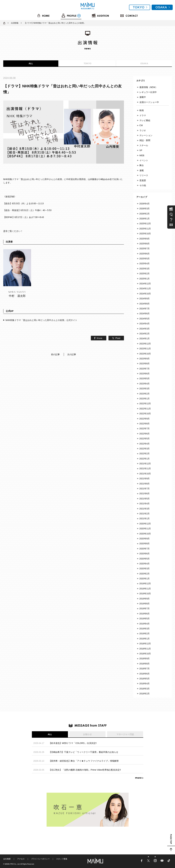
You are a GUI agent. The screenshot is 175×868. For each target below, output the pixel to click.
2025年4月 (145, 264)
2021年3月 (145, 509)
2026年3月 (145, 209)
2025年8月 (145, 244)
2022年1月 (145, 459)
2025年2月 (145, 274)
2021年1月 (145, 519)
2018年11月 (145, 649)
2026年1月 (145, 219)
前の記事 (55, 354)
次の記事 (72, 354)
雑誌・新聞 (145, 140)
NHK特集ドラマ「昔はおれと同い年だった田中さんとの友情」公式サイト (41, 320)
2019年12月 (145, 584)
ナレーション (146, 135)
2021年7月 (145, 489)
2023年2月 (145, 394)
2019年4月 (145, 624)
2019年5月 (145, 619)
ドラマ (143, 115)
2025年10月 (145, 234)
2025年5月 (145, 259)
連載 (142, 170)
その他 (143, 185)
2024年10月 (145, 294)
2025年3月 (145, 269)
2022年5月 (145, 439)
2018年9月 (145, 659)
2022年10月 (145, 414)
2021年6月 (145, 494)
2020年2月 (145, 574)
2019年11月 (145, 589)
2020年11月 (145, 529)
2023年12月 (145, 344)
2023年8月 (145, 364)
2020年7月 (145, 549)
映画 (142, 110)
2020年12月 (145, 524)
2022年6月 (145, 434)
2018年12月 (145, 644)
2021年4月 (145, 504)
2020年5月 (145, 559)
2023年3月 (145, 389)
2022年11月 (145, 409)
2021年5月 (145, 499)
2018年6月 (145, 674)
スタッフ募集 (62, 859)
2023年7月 (145, 369)
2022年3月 (145, 449)
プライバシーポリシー (40, 859)
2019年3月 (145, 629)
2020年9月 (145, 539)
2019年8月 (145, 604)
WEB (142, 155)
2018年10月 (145, 654)
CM (141, 125)
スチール (144, 145)
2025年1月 (145, 279)
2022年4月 (145, 444)
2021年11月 (145, 469)
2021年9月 (145, 479)
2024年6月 (145, 314)
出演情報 (15, 23)
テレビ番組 (145, 120)
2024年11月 (145, 289)
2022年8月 (145, 424)
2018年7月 (145, 669)
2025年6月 (145, 254)
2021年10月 (145, 474)
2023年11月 (145, 349)
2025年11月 (145, 229)
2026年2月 (145, 214)
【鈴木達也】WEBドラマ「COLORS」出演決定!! (73, 743)
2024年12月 (145, 284)
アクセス (21, 859)
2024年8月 (145, 304)
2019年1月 (145, 639)
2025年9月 (145, 239)
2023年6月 (145, 374)
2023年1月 (145, 399)
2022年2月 (145, 454)
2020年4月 (145, 564)
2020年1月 (145, 579)
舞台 (142, 165)
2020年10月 (145, 534)
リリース (144, 175)
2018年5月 (145, 679)
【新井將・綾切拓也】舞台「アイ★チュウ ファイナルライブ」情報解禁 (84, 761)
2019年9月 (145, 599)
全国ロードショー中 (149, 102)
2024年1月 (145, 339)
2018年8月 (145, 664)
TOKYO (88, 63)
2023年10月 (145, 354)
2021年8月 (145, 484)
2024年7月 (145, 309)
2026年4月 (145, 204)
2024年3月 (145, 329)
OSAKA (144, 63)
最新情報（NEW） (148, 87)
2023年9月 (145, 359)
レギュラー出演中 (148, 92)
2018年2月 (145, 694)
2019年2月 (145, 634)
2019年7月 (145, 609)
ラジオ (143, 130)
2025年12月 (145, 224)
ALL (31, 63)
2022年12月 (145, 404)
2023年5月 (145, 379)
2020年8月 (145, 544)
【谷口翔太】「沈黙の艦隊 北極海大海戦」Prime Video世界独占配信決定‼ (85, 770)
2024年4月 (145, 324)
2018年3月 (145, 689)
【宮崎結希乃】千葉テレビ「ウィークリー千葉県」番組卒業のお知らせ (84, 752)
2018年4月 (145, 684)
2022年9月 (145, 419)
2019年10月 (145, 594)
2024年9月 (145, 299)
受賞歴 (143, 180)
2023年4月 (145, 384)
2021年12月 (145, 464)
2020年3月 (145, 569)
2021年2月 (145, 514)
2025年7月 (145, 249)
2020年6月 (145, 554)
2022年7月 (145, 429)
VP (141, 150)
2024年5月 (145, 319)
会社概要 (7, 859)
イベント (144, 160)
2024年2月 (145, 334)
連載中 (143, 97)
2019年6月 (145, 614)
